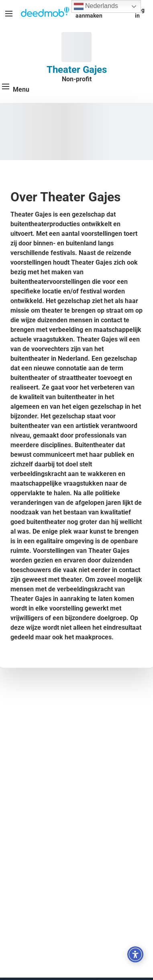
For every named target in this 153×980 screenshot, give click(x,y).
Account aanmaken (89, 13)
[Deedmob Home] (45, 13)
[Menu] (9, 14)
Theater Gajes (77, 70)
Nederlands (96, 6)
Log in (140, 13)
